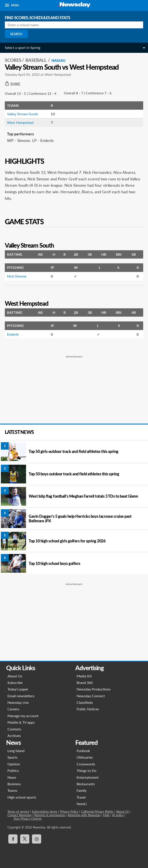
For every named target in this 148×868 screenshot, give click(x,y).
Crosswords (86, 764)
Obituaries (85, 757)
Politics (13, 771)
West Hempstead (20, 122)
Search (16, 34)
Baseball (36, 60)
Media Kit (84, 676)
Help (106, 815)
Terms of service (18, 812)
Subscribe (15, 682)
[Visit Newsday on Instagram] (37, 839)
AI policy (118, 815)
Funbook (83, 751)
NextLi (82, 804)
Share (12, 84)
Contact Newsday (19, 815)
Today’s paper (18, 689)
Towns (12, 790)
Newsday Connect (91, 696)
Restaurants (86, 784)
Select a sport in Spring (23, 47)
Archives (14, 736)
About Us (15, 676)
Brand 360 (85, 682)
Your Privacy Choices (27, 819)
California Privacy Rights (97, 812)
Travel (81, 797)
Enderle (13, 334)
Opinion (14, 764)
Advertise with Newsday (84, 815)
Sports (12, 757)
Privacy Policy (69, 812)
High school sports (22, 797)
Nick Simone (17, 276)
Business (14, 784)
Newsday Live (18, 702)
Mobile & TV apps (21, 722)
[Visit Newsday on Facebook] (13, 839)
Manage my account (23, 716)
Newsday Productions (94, 689)
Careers (13, 709)
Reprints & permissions (50, 815)
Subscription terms (45, 812)
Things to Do (86, 771)
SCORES (13, 60)
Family (82, 790)
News (12, 777)
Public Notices (88, 709)
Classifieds (85, 702)
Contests (14, 729)
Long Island (16, 751)
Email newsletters (21, 696)
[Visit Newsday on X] (25, 839)
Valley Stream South (23, 114)
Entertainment (88, 777)
